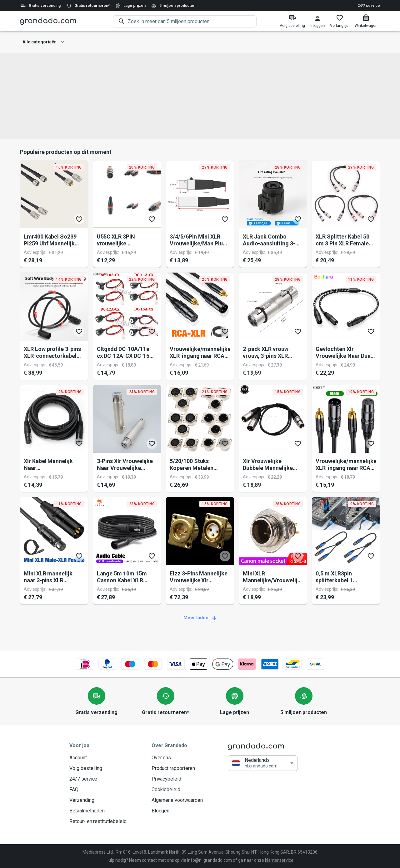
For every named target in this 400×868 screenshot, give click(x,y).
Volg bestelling (98, 768)
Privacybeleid (177, 779)
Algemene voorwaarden (177, 800)
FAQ (98, 790)
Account (98, 758)
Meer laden (200, 618)
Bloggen (177, 811)
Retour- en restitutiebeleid (98, 821)
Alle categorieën (43, 42)
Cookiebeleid (177, 790)
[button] (263, 763)
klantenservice (279, 860)
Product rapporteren (177, 768)
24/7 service (369, 6)
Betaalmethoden (98, 811)
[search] (192, 21)
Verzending (98, 800)
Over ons (177, 758)
